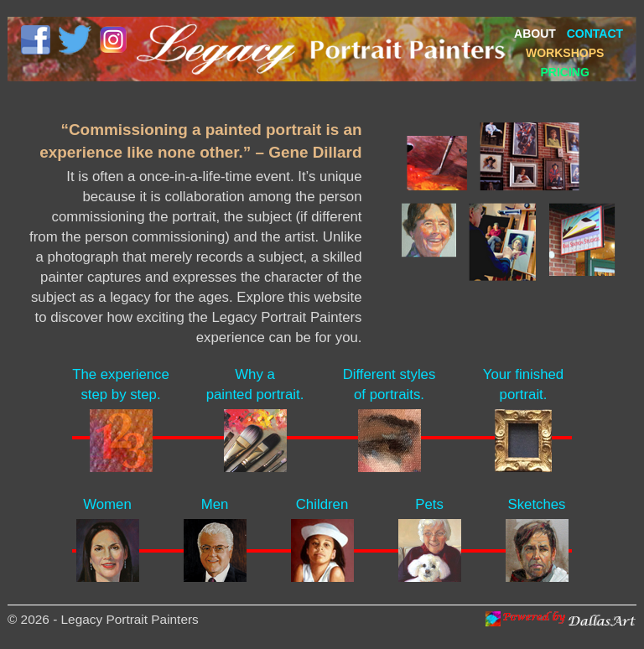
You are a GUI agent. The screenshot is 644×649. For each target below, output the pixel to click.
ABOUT (535, 34)
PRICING (565, 72)
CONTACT (595, 34)
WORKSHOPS (565, 53)
